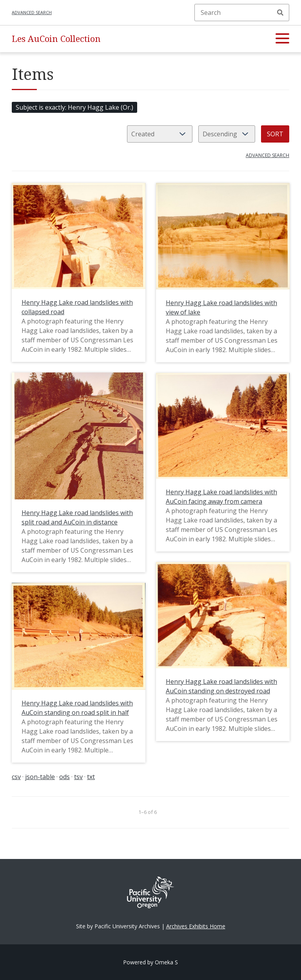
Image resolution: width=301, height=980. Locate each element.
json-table (40, 777)
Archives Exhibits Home (196, 926)
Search (280, 13)
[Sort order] (227, 134)
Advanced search (32, 12)
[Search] (242, 13)
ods (64, 777)
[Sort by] (160, 134)
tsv (78, 777)
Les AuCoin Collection (56, 39)
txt (91, 777)
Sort (275, 134)
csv (16, 777)
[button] (282, 39)
